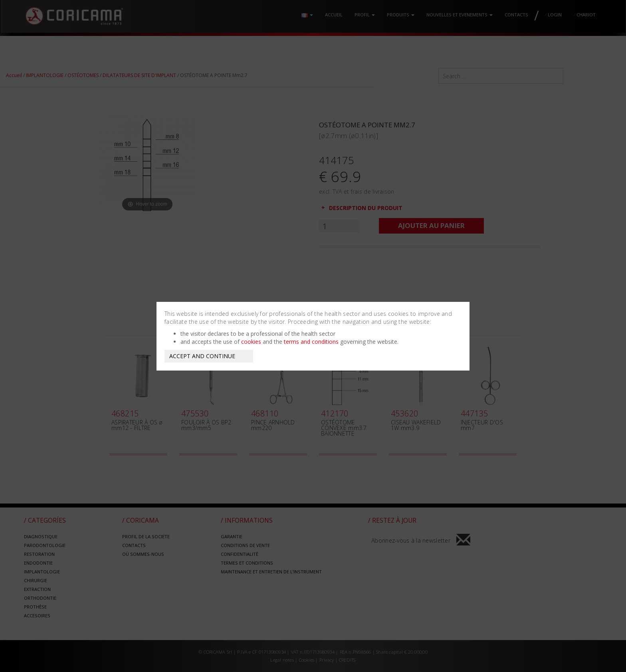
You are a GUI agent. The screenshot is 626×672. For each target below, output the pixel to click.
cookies (251, 342)
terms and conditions (311, 342)
